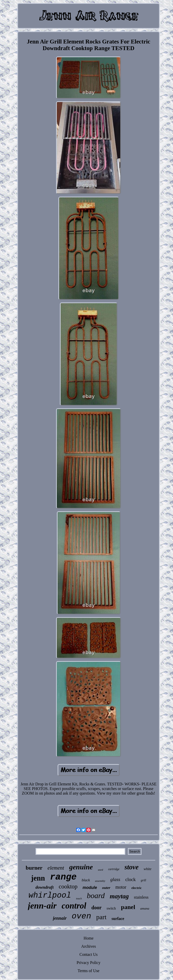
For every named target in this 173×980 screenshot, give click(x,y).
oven (82, 916)
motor (121, 887)
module (90, 888)
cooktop (68, 887)
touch (79, 898)
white (147, 869)
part (101, 917)
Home (88, 938)
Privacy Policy (89, 963)
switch (111, 908)
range (63, 877)
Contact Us (89, 954)
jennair (60, 918)
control (74, 906)
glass (115, 879)
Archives (89, 946)
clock (131, 879)
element (56, 868)
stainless (141, 897)
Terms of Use (89, 971)
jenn (38, 878)
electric (136, 888)
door (96, 908)
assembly (100, 881)
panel (128, 907)
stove (132, 867)
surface (118, 919)
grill (143, 880)
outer (106, 888)
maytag (119, 896)
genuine (81, 867)
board (96, 895)
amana (145, 908)
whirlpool (50, 895)
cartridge (114, 869)
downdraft (45, 887)
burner (34, 868)
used (100, 870)
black (86, 880)
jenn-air (42, 906)
